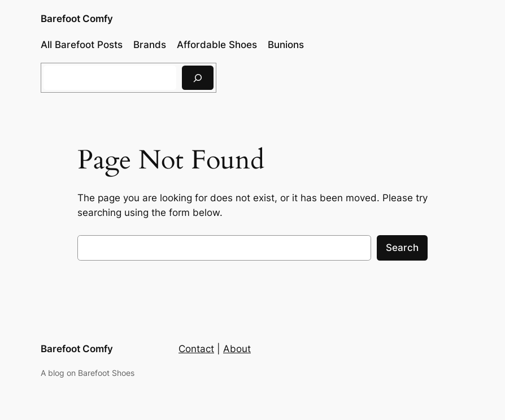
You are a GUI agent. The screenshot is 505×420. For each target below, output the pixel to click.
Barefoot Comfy (77, 18)
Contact (196, 349)
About (237, 349)
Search (402, 248)
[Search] (198, 78)
